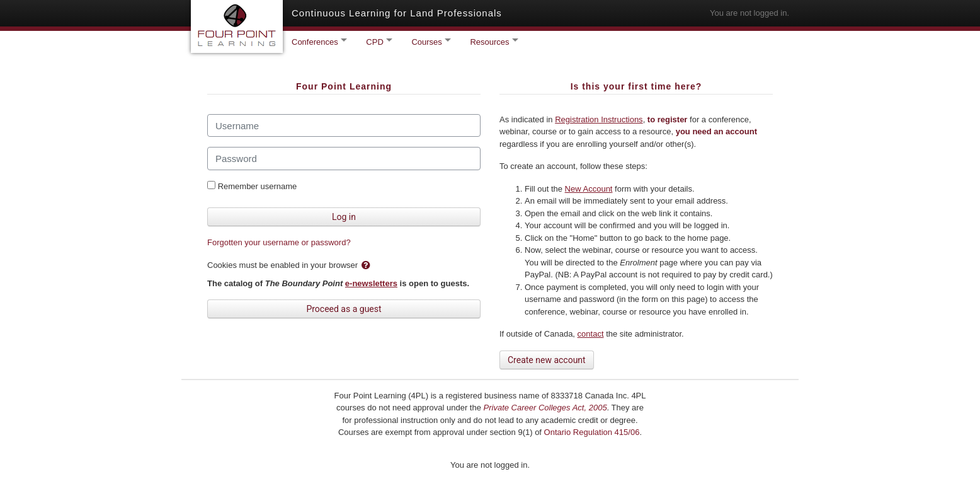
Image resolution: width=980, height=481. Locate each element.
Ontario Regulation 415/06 (592, 432)
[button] (368, 266)
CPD (376, 42)
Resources (491, 42)
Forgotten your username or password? (279, 242)
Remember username (258, 186)
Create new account (547, 360)
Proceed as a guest (344, 309)
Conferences (316, 42)
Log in (344, 217)
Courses (428, 42)
